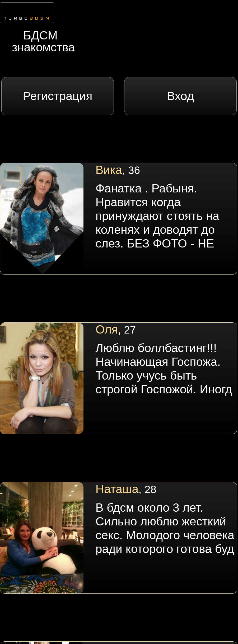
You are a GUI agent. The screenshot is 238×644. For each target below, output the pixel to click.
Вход (180, 96)
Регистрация (57, 96)
